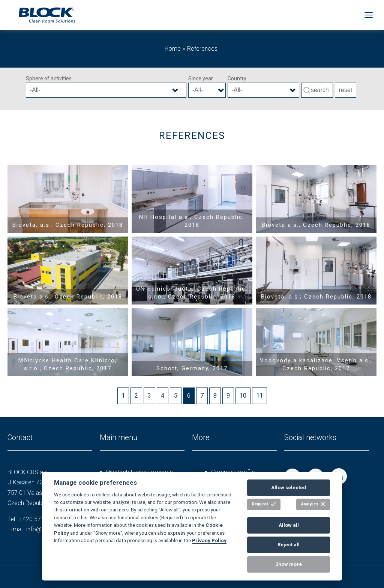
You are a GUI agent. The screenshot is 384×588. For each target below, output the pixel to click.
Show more (289, 564)
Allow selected (289, 488)
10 (243, 396)
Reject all (289, 545)
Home (173, 49)
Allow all (289, 525)
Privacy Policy (209, 540)
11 (259, 396)
